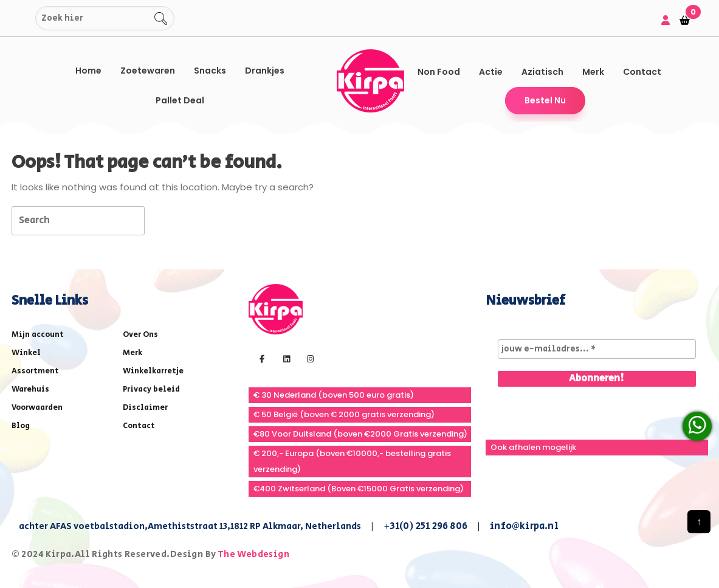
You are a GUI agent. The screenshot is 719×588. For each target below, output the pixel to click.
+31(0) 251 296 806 (426, 526)
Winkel (26, 353)
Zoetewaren (148, 71)
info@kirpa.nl (524, 526)
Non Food (439, 72)
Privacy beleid (151, 389)
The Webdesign (253, 554)
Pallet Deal (180, 100)
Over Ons (140, 335)
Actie (491, 72)
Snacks (210, 71)
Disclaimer (145, 408)
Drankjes (265, 71)
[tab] (166, 220)
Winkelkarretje (153, 371)
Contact (642, 72)
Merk (593, 72)
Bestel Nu (545, 100)
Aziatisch (542, 72)
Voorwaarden (37, 408)
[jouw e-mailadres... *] (597, 349)
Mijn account (38, 335)
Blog (21, 426)
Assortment (35, 371)
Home (88, 71)
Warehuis (30, 389)
